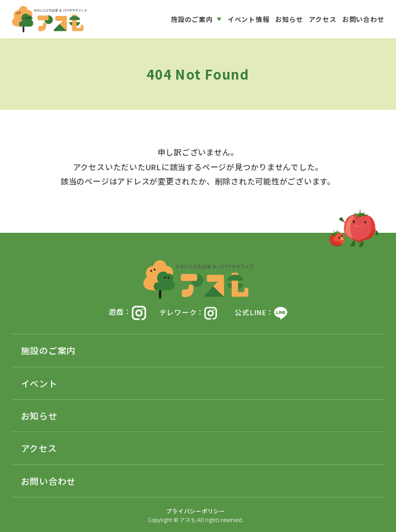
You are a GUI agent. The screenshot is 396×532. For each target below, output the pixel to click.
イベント (39, 383)
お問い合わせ (49, 481)
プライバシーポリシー (196, 511)
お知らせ (39, 416)
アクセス (39, 448)
